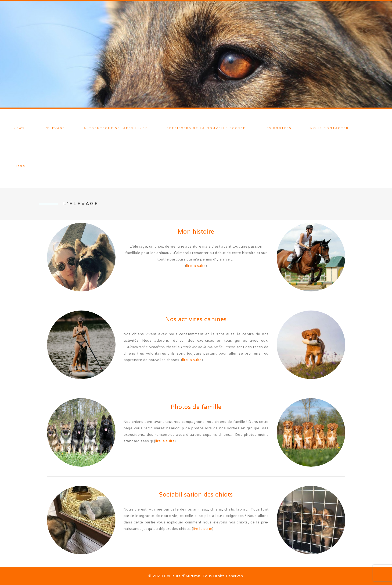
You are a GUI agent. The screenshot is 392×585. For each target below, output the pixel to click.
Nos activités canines (196, 319)
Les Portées (278, 128)
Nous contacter (330, 128)
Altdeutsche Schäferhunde (116, 128)
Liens (19, 166)
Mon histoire (196, 231)
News (19, 128)
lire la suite (196, 266)
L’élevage (54, 128)
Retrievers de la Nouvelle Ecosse (206, 128)
